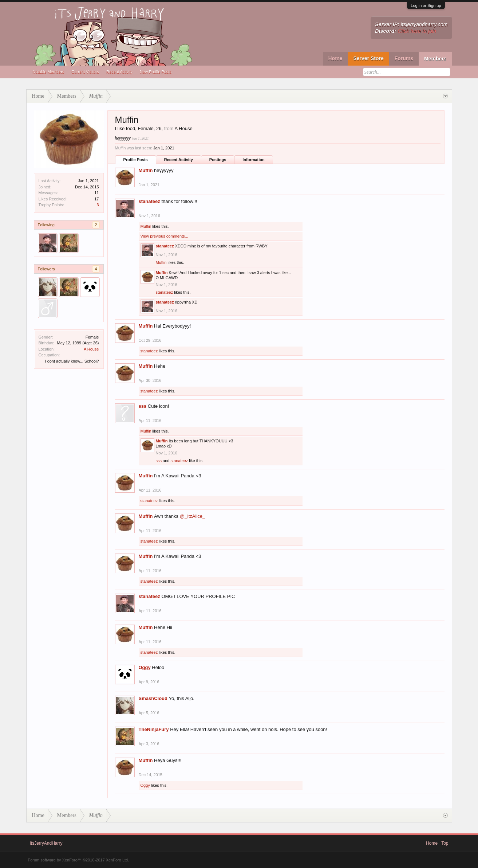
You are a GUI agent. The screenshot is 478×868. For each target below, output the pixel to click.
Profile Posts (136, 160)
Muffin (146, 170)
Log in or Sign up (426, 5)
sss (143, 406)
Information (254, 160)
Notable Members (49, 72)
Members (435, 59)
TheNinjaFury (154, 729)
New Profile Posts (156, 72)
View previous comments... (164, 236)
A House (91, 349)
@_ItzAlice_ (193, 516)
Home (335, 58)
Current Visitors (85, 72)
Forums (404, 58)
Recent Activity (119, 72)
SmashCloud (153, 698)
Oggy (145, 667)
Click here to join (417, 31)
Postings (218, 160)
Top (445, 843)
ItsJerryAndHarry (46, 843)
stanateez (149, 201)
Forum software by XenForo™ (79, 860)
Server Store (368, 58)
